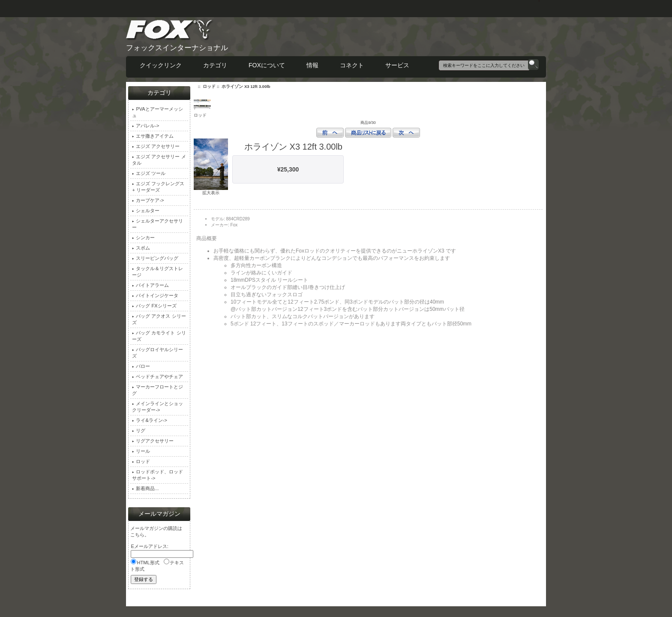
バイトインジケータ (155, 295)
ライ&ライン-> (149, 420)
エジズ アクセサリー (156, 146)
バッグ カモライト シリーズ (159, 336)
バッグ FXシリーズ (154, 306)
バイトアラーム (150, 285)
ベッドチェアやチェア (157, 376)
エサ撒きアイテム (153, 136)
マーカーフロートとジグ (157, 390)
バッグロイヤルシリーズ (157, 353)
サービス (397, 65)
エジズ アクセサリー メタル (159, 160)
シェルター (146, 211)
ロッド (209, 86)
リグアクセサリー (153, 441)
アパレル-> (145, 126)
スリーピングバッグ (155, 258)
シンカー (143, 238)
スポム (141, 248)
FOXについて (267, 65)
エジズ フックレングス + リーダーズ (158, 187)
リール (141, 451)
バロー (141, 366)
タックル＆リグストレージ (157, 272)
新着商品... (145, 488)
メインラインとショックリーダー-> (157, 407)
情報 (312, 65)
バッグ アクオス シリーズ (159, 319)
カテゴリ (215, 65)
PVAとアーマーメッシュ (157, 112)
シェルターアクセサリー (157, 224)
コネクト (352, 65)
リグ (139, 430)
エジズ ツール (149, 173)
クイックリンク (161, 65)
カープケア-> (148, 200)
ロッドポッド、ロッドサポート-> (157, 475)
